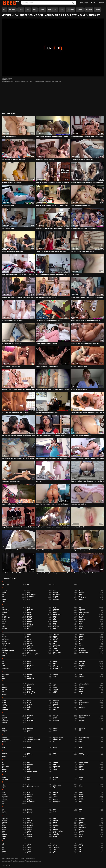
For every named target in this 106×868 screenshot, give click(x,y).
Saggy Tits (5, 819)
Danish (55, 662)
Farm (3, 686)
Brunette (30, 627)
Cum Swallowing (83, 652)
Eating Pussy (5, 675)
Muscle (4, 771)
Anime (80, 594)
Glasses (30, 704)
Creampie (81, 649)
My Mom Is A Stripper (8, 206)
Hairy (3, 715)
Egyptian (55, 675)
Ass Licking (56, 598)
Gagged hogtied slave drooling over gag (47, 366)
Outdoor (81, 787)
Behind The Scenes (84, 613)
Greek (29, 708)
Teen (22, 81)
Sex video (39, 481)
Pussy (3, 803)
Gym (29, 709)
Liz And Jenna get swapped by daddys (47, 343)
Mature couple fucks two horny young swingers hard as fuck (53, 229)
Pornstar (81, 798)
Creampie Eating (32, 650)
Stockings (56, 833)
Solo (54, 828)
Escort (55, 676)
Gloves (80, 704)
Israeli (3, 732)
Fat (54, 686)
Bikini (80, 618)
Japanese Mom (6, 740)
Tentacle (81, 846)
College (4, 645)
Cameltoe (81, 635)
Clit (79, 642)
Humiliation (56, 721)
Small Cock (56, 826)
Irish (80, 730)
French (4, 693)
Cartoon (55, 636)
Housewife (5, 721)
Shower (55, 824)
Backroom (30, 609)
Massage (81, 764)
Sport (3, 831)
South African (82, 828)
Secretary (4, 821)
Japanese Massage (84, 738)
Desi (28, 10)
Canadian (4, 636)
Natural (4, 777)
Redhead (30, 809)
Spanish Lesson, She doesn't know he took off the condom (18, 458)
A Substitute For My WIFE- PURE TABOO (82, 160)
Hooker (55, 719)
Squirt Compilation (58, 831)
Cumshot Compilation (33, 654)
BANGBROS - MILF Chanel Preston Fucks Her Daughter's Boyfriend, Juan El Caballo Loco (53, 183)
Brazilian (55, 625)
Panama (81, 793)
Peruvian (81, 795)
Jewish (29, 741)
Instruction (82, 728)
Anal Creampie (31, 594)
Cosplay (30, 647)
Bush (54, 629)
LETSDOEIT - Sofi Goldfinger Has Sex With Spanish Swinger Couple (18, 389)
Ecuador (30, 675)
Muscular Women (32, 771)
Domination (82, 665)
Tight (3, 849)
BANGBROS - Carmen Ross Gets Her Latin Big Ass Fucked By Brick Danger (88, 458)
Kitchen (55, 747)
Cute (80, 654)
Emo (3, 676)
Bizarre (29, 620)
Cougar (81, 647)
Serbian (81, 821)
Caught (29, 638)
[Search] (73, 3)
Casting (81, 636)
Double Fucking (57, 667)
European (81, 676)
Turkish (29, 853)
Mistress (4, 770)
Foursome (81, 691)
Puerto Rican (31, 802)
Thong (29, 848)
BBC (3, 607)
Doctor (4, 665)
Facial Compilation (84, 684)
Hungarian (81, 721)
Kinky (3, 747)
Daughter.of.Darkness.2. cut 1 (44, 550)
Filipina (98, 10)
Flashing (55, 689)
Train (80, 851)
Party (54, 795)
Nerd (29, 777)
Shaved (29, 822)
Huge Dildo (30, 721)
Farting (29, 686)
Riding (80, 809)
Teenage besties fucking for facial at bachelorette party (86, 320)
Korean (81, 747)
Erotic (29, 676)
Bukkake (81, 627)
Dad (3, 662)
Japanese (30, 738)
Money (55, 770)
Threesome (37, 81)
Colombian (30, 645)
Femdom (4, 688)
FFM (3, 684)
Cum (29, 652)
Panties (4, 795)
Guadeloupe (82, 708)
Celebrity (55, 638)
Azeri (3, 601)
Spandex (4, 829)
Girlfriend (56, 702)
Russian (30, 813)
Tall (3, 844)
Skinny (4, 826)
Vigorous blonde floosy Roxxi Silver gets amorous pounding (53, 573)
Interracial (5, 730)
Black (54, 620)
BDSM (55, 607)
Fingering (81, 688)
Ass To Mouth (82, 598)
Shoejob (81, 822)
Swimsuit (30, 836)
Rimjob (4, 811)
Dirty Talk (81, 663)
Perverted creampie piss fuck (10, 550)
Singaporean (82, 824)
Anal (3, 594)
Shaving (55, 822)
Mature (29, 766)
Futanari (4, 695)
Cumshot (4, 654)
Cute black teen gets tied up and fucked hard (83, 573)
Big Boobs (81, 614)
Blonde (26, 81)
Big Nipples (31, 618)
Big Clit (55, 616)
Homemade (31, 719)
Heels (29, 717)
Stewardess (31, 833)
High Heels (82, 717)
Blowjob (30, 622)
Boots (29, 623)
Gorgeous (30, 706)
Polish (29, 798)
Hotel (35, 10)
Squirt (29, 831)
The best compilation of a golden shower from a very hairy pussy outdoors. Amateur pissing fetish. (88, 481)
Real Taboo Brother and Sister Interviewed (13, 160)
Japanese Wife (57, 740)
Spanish (30, 829)
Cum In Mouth (57, 652)
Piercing (55, 796)
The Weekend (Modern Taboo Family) (47, 297)
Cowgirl (55, 649)
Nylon (80, 779)
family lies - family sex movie (79, 366)
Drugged (55, 669)
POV (43, 81)
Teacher (81, 844)
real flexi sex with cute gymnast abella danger (49, 320)
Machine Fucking (83, 763)
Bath (80, 611)
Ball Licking (56, 609)
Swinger (55, 836)
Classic (55, 642)
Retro (54, 809)
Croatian (55, 650)
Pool (54, 798)
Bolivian (55, 622)
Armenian (56, 596)
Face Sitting (31, 684)
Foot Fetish (30, 691)
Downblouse (5, 669)
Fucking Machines (32, 693)
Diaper (29, 663)
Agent (55, 591)
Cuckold (4, 652)
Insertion (55, 728)
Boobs (3, 623)
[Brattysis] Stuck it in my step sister (12, 183)
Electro (81, 675)
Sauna (55, 819)
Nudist (29, 779)
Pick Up (29, 796)
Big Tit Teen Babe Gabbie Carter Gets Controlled (15, 412)
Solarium (30, 828)
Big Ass (51, 81)
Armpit (80, 596)
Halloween (30, 715)
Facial (62, 10)
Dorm (3, 667)
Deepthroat (82, 662)
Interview (30, 730)
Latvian (81, 753)
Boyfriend (30, 625)
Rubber (81, 811)
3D (28, 585)
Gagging (4, 701)
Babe (80, 607)
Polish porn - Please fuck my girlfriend (12, 251)
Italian (29, 732)
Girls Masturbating (84, 702)
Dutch (80, 669)
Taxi (54, 844)
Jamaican (4, 738)
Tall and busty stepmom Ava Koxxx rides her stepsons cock (53, 274)
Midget (29, 768)
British (3, 627)
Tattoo (29, 844)
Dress (29, 669)
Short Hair (30, 824)
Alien (29, 593)
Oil (28, 785)
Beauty (55, 613)
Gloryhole (56, 704)
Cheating (81, 638)
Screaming (71, 10)
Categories (84, 3)
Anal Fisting (56, 594)
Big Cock (81, 616)
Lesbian (17, 81)
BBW (29, 607)
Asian (3, 598)
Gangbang (89, 10)
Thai (3, 848)
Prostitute (81, 800)
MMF (29, 763)
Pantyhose (30, 795)
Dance (29, 662)
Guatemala (5, 709)
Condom (81, 645)
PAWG (3, 793)
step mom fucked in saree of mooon (12, 504)
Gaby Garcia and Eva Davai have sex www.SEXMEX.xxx (51, 458)
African (29, 591)
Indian (3, 728)
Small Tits (81, 826)
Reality (4, 809)
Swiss (80, 836)
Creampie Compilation (8, 650)
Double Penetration (84, 667)
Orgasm (80, 10)
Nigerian (55, 777)
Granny (4, 708)
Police (3, 798)
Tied (80, 848)
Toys (54, 851)
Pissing (81, 796)
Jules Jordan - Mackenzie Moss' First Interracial (15, 573)
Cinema (29, 642)
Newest (102, 3)
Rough (55, 811)
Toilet (54, 849)
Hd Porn (8, 865)
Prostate (55, 800)
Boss (54, 623)
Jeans (80, 740)
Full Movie (12, 10)
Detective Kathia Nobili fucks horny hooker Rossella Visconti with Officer (88, 137)
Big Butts (30, 616)
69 (54, 585)
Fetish (29, 688)
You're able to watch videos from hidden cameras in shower (53, 389)
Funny (80, 693)
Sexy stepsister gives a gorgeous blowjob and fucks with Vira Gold (88, 550)
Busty (80, 629)
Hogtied (4, 719)
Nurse (55, 779)
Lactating (4, 753)
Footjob (55, 691)
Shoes (3, 824)
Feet (80, 686)
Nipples (81, 777)
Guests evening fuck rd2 (8, 229)
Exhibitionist (31, 678)
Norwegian (5, 779)
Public (3, 802)
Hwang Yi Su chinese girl (78, 527)
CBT (3, 635)
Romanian (30, 811)
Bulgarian (4, 629)
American (81, 593)
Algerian (4, 593)
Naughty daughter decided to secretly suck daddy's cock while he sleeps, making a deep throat (88, 297)
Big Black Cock (52, 10)
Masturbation (5, 766)
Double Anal (31, 667)
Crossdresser (82, 650)
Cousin (21, 10)
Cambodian (56, 635)
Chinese (55, 640)
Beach (29, 613)
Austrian (81, 600)
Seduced (11, 81)
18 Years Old (5, 585)
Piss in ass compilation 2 (9, 137)
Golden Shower (6, 706)
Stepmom (4, 833)
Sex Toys (4, 822)
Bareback (56, 611)
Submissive (56, 835)
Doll (54, 665)
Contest (4, 647)
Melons (81, 766)
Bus (28, 629)
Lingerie (4, 757)
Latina (55, 753)
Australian (56, 600)
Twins (55, 853)
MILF (31, 81)
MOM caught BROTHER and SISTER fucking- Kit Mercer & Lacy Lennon (18, 274)
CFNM (29, 635)
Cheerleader (5, 640)
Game (29, 701)
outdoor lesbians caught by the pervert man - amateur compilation (53, 527)
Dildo (54, 663)
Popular (93, 3)
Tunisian (4, 853)
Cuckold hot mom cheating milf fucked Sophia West (85, 343)
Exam (3, 678)
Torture (29, 851)
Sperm (80, 829)
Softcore (4, 828)
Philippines (5, 796)
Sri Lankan (82, 831)
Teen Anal (56, 846)
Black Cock (82, 620)
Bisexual (4, 620)
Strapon (81, 833)
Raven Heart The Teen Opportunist (11, 481)
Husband (4, 722)
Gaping (81, 701)
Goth (54, 706)
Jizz (54, 741)
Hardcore (4, 717)
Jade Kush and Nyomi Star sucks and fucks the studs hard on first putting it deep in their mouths (18, 435)
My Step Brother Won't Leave (79, 389)
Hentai (55, 717)
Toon (80, 849)
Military (55, 768)
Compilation (56, 645)
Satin (29, 819)
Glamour (4, 704)
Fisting (29, 689)
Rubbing (4, 813)
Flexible (81, 689)
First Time (5, 689)
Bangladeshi (5, 611)
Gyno (54, 709)
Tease (3, 846)
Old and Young (57, 785)
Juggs (80, 741)
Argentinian (31, 596)
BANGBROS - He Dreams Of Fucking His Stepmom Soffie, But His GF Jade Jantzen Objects (53, 206)
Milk (80, 768)
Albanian (81, 591)
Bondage (81, 622)
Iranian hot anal (75, 274)
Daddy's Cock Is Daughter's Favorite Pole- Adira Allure (51, 251)
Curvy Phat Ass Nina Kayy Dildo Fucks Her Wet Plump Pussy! (53, 504)
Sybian (4, 838)
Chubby (42, 10)
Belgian (4, 614)
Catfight (4, 638)
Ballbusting (82, 609)
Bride (80, 625)
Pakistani (55, 793)
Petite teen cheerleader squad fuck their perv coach (85, 229)
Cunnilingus (56, 654)
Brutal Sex (56, 627)
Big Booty (4, 616)
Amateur (55, 593)
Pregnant (30, 800)
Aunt (29, 600)
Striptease (5, 835)
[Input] (49, 3)
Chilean (29, 640)
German (4, 702)
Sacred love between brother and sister (47, 412)
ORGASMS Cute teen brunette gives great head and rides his (88, 412)
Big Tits (55, 618)
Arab (3, 596)
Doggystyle (30, 665)
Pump (80, 802)
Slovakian (30, 826)
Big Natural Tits (6, 618)
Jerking (4, 741)
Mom (47, 81)
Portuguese (5, 800)
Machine (55, 763)
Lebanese (30, 755)
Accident (4, 591)
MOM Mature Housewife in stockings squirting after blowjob (18, 297)
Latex (29, 753)
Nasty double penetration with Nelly (81, 206)
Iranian (55, 730)
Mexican (4, 768)
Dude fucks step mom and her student (12, 320)
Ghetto (29, 702)
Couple (4, 649)
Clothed (30, 643)
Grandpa (81, 706)
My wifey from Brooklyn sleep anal (11, 343)
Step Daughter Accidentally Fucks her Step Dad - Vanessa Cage (53, 137)
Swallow (81, 835)
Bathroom (4, 613)
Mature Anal (56, 766)
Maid (3, 764)
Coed (80, 643)
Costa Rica (56, 647)
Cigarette (4, 642)
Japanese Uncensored (34, 740)
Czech (3, 656)
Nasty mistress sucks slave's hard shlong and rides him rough (18, 527)
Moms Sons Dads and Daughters (45, 160)
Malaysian (30, 764)
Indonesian (30, 728)
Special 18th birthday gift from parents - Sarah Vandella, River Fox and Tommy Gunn (88, 183)
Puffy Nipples (57, 802)
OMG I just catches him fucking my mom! (82, 251)
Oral (80, 785)
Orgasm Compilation (33, 787)
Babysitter (5, 609)
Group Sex (58, 81)
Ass (4, 10)
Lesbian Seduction (84, 755)
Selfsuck (55, 821)
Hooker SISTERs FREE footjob (79, 504)
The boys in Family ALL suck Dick (11, 366)
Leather (4, 755)
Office (3, 785)
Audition (4, 600)
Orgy (54, 787)
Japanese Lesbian (58, 738)
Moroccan (81, 770)
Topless (4, 851)
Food (3, 691)
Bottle (80, 623)
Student (30, 835)
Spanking (55, 829)
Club (54, 643)
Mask (54, 764)
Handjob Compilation (84, 715)
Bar (28, 611)
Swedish (4, 836)
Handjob (55, 715)
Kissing (29, 747)
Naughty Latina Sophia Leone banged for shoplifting (51, 435)
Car (28, 636)
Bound (3, 625)
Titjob (29, 849)
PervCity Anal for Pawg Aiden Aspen (81, 435)
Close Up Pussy (6, 643)
